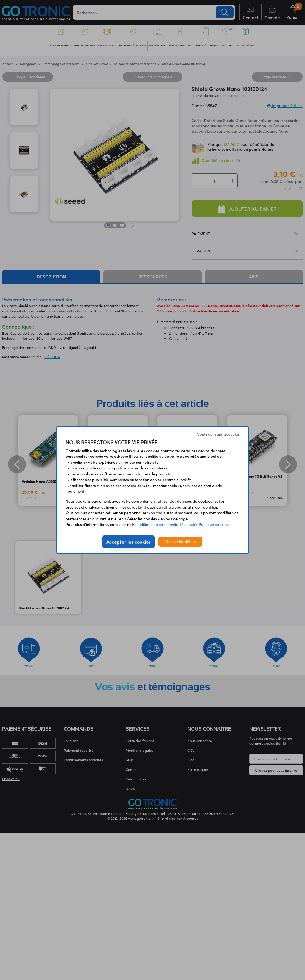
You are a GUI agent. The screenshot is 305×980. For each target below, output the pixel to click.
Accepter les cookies (129, 542)
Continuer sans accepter (218, 434)
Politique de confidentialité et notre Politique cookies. (183, 524)
